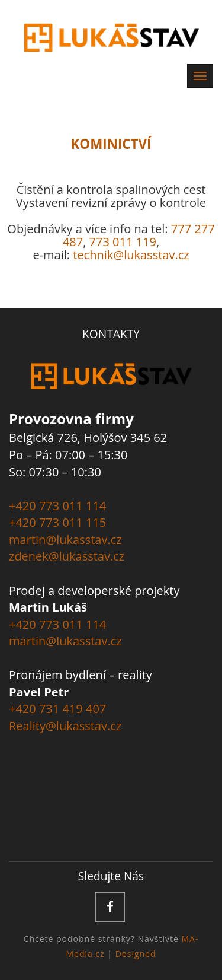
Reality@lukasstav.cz (65, 726)
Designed (136, 954)
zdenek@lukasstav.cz (67, 556)
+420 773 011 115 (57, 522)
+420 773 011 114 (57, 506)
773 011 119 (123, 242)
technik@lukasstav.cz (131, 255)
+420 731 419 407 (57, 709)
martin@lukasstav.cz (65, 540)
